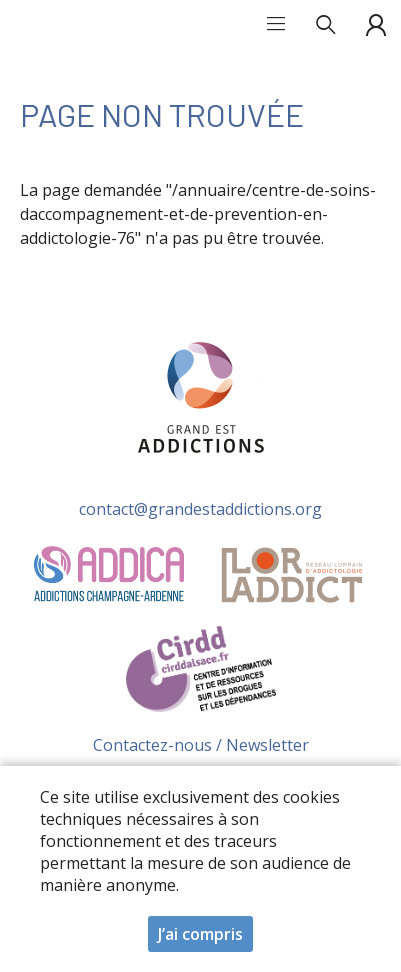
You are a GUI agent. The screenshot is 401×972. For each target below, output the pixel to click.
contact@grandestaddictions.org (200, 509)
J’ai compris (200, 936)
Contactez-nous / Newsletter (201, 745)
